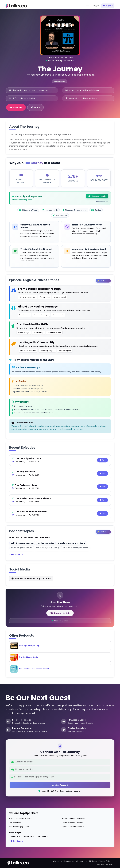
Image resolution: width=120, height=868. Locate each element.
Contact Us (82, 861)
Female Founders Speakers (73, 818)
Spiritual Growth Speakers (73, 827)
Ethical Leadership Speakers (21, 818)
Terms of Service (105, 864)
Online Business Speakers (73, 823)
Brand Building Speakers (19, 827)
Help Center (69, 861)
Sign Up (108, 6)
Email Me (16, 107)
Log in (96, 6)
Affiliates (93, 861)
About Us (58, 861)
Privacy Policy (105, 861)
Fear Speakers (15, 823)
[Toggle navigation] (88, 6)
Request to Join (97, 196)
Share (35, 107)
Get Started (60, 785)
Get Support (18, 841)
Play (102, 460)
